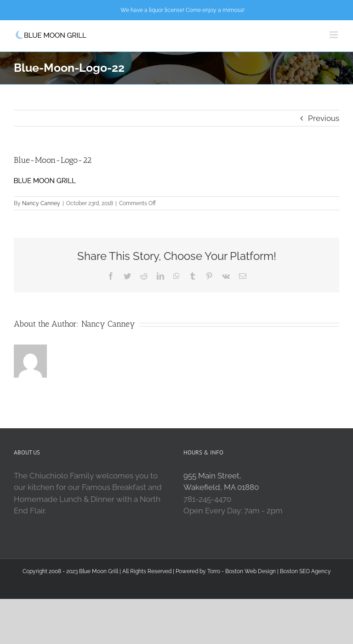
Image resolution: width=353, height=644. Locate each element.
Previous (324, 118)
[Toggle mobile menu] (334, 35)
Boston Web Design (251, 571)
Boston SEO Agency (305, 571)
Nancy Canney (41, 203)
